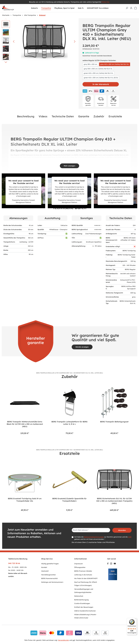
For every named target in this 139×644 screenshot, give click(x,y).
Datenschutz (79, 596)
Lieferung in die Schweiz (83, 575)
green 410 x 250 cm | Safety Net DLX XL (98, 73)
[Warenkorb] (136, 8)
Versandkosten (63, 640)
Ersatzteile (115, 116)
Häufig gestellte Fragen (50, 564)
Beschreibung (26, 116)
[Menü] (136, 619)
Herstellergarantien (48, 575)
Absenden (122, 530)
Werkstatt (45, 571)
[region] (69, 410)
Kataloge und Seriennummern (52, 582)
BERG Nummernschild (49, 578)
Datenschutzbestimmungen (94, 537)
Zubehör (99, 116)
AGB (130, 537)
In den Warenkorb (101, 84)
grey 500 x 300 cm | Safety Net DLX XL (98, 69)
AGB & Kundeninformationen (85, 611)
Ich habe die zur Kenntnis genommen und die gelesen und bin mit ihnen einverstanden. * (103, 538)
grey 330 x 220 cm (90, 64)
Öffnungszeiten (80, 567)
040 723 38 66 (14, 563)
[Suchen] (127, 8)
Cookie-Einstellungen (82, 603)
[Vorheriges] (14, 42)
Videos (43, 116)
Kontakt (44, 567)
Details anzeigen (82, 347)
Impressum (79, 564)
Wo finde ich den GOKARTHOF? (86, 578)
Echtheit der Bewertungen (84, 607)
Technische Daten (63, 116)
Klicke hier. (106, 2)
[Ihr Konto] (131, 8)
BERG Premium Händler (83, 571)
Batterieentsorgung (81, 600)
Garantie (84, 116)
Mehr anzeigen (69, 166)
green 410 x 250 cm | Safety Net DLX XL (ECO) (101, 78)
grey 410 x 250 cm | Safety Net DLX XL (115, 64)
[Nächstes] (75, 42)
